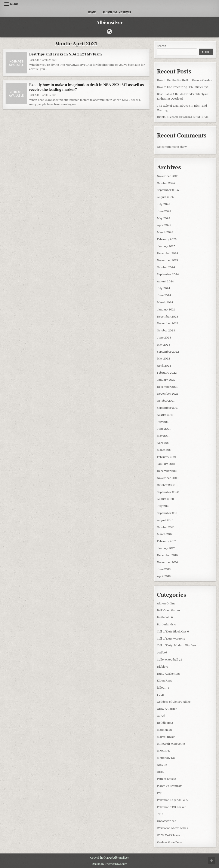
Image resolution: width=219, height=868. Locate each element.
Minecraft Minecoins (171, 744)
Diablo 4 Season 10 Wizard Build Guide (183, 117)
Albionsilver (109, 22)
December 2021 (167, 387)
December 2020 (168, 471)
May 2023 (164, 345)
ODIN (161, 772)
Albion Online (166, 603)
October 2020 (166, 485)
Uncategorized (167, 821)
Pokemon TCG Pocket (171, 807)
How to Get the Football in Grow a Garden (185, 80)
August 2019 (165, 520)
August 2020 (166, 499)
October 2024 (166, 267)
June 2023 (164, 338)
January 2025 (166, 246)
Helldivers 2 (165, 723)
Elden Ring (164, 681)
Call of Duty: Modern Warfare (176, 645)
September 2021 (168, 408)
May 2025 (164, 218)
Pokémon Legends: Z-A (172, 800)
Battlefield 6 (165, 617)
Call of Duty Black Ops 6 (173, 632)
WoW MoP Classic (169, 835)
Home (92, 12)
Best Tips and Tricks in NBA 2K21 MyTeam (65, 54)
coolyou (34, 60)
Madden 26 (164, 730)
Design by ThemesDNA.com (109, 864)
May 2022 (164, 359)
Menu (14, 4)
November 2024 (168, 260)
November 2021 (167, 394)
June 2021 (164, 429)
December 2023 (168, 317)
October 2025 (166, 183)
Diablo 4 (162, 667)
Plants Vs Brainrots (170, 786)
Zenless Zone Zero (169, 842)
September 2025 (168, 190)
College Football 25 (170, 660)
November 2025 (168, 176)
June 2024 (164, 295)
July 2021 (163, 422)
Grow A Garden (167, 709)
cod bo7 (162, 652)
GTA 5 (161, 716)
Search (162, 46)
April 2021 (164, 443)
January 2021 (166, 464)
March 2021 (165, 450)
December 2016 (167, 555)
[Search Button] (109, 32)
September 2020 (168, 492)
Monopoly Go (166, 758)
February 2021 (167, 457)
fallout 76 (163, 688)
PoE (160, 793)
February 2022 (167, 373)
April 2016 (164, 576)
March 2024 (165, 302)
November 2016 (167, 562)
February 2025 (167, 239)
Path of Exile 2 (166, 779)
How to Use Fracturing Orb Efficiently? (183, 87)
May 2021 (163, 436)
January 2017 (166, 548)
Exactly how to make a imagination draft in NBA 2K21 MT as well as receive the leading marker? (86, 87)
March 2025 (165, 232)
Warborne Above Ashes (172, 828)
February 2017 (166, 541)
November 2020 (168, 478)
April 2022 (164, 366)
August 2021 (165, 415)
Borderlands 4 (166, 624)
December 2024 (168, 253)
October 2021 (166, 401)
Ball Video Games (169, 610)
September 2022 (168, 352)
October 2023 (166, 330)
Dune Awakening (168, 674)
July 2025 (164, 204)
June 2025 (164, 211)
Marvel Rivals (166, 737)
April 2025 (164, 225)
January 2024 (166, 309)
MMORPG (164, 751)
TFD (160, 814)
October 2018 (166, 527)
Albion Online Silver (117, 12)
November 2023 (168, 323)
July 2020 (164, 506)
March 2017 (165, 534)
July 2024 (164, 288)
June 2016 (164, 569)
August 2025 (165, 197)
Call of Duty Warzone (171, 639)
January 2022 (166, 380)
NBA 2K (162, 765)
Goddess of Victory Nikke (174, 702)
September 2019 (168, 513)
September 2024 (168, 274)
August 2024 (165, 281)
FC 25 (161, 695)
